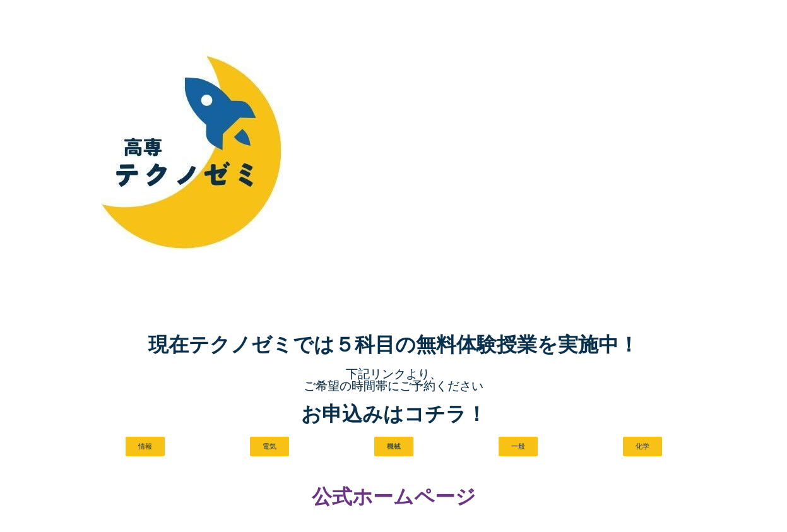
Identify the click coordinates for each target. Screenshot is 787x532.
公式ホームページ (394, 498)
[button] (144, 447)
